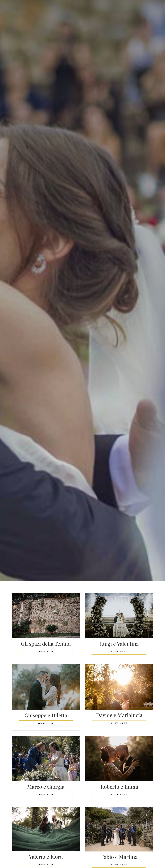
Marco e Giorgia (46, 787)
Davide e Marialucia (119, 715)
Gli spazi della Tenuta (46, 643)
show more (46, 652)
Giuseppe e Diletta (46, 715)
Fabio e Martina (119, 857)
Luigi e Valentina (119, 644)
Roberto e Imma (119, 787)
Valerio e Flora (46, 857)
